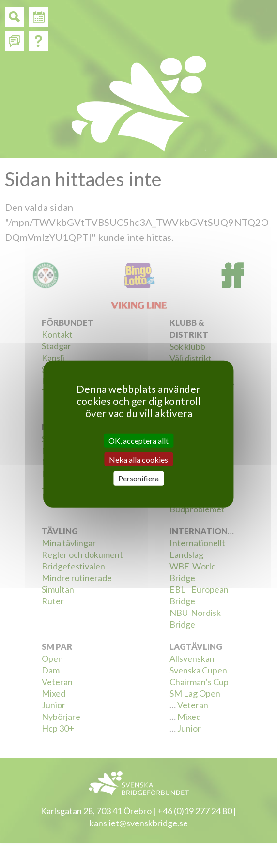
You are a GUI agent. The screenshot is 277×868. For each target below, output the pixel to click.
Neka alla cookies (138, 459)
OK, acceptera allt (138, 441)
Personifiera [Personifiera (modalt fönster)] (138, 478)
